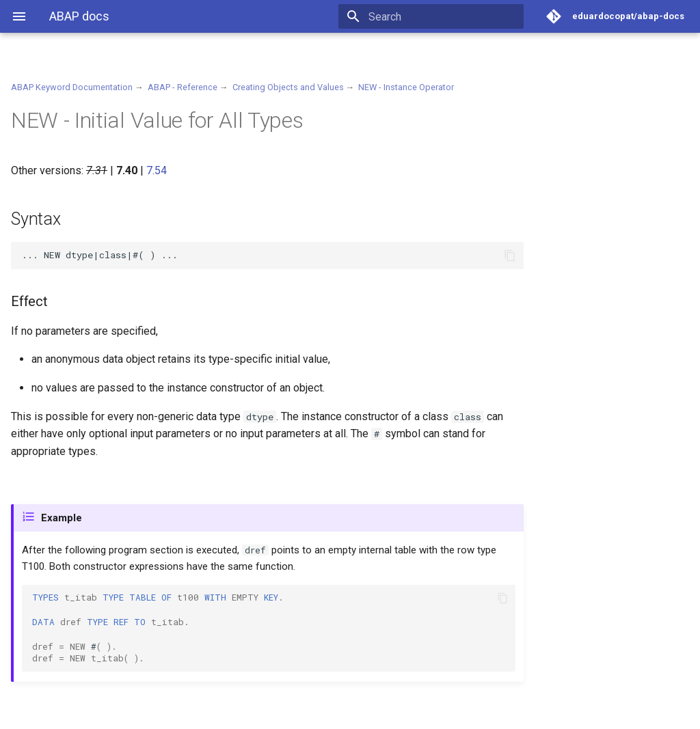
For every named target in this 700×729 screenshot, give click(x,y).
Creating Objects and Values (288, 87)
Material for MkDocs (94, 714)
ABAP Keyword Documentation (72, 87)
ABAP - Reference (183, 87)
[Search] (444, 16)
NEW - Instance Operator (406, 87)
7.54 (157, 170)
